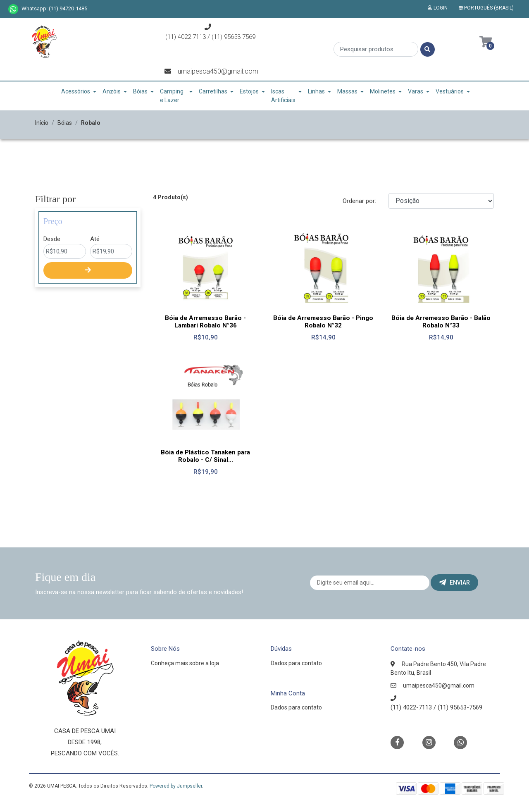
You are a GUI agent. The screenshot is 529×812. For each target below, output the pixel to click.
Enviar (454, 583)
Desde (52, 239)
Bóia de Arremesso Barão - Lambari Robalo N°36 (205, 322)
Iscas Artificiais (283, 96)
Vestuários (450, 91)
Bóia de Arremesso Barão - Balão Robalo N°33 (441, 322)
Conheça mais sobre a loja (185, 663)
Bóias (140, 91)
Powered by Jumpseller (176, 786)
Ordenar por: (359, 201)
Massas (347, 91)
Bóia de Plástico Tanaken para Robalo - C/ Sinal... (205, 456)
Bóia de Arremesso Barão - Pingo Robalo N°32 (323, 322)
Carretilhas (213, 91)
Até (95, 239)
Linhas (316, 91)
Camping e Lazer (172, 96)
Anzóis (112, 91)
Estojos (249, 91)
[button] (488, 8)
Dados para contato (296, 663)
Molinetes (383, 91)
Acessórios (76, 91)
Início (42, 123)
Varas (416, 91)
